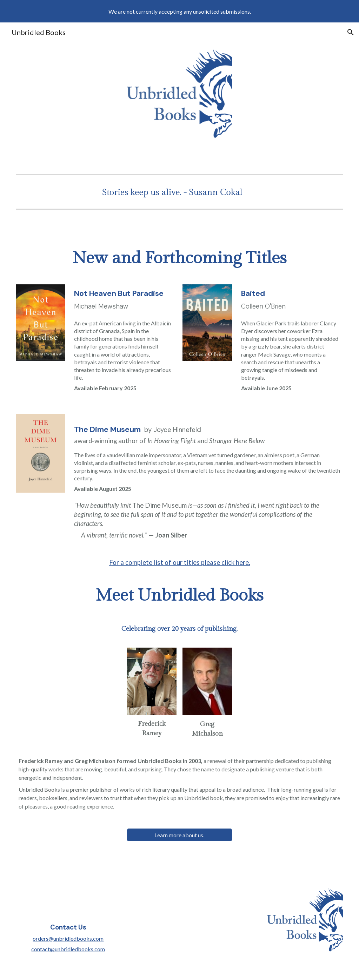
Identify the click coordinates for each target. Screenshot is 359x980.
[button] (351, 32)
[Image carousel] (179, 192)
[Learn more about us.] (179, 835)
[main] (179, 258)
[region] (179, 11)
